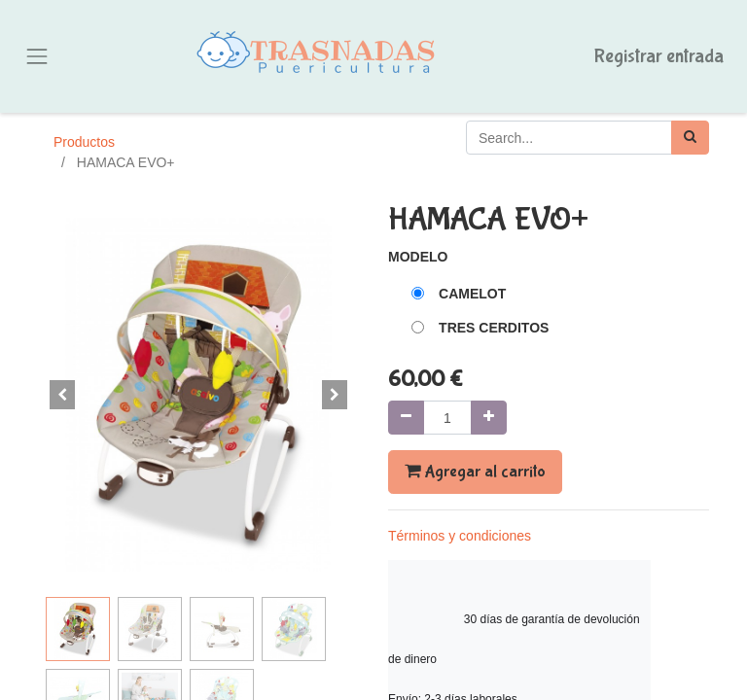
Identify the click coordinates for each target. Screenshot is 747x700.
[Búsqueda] (690, 138)
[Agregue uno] (489, 418)
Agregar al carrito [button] (475, 472)
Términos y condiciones (460, 536)
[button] (62, 395)
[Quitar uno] (406, 418)
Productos (84, 142)
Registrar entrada (659, 56)
